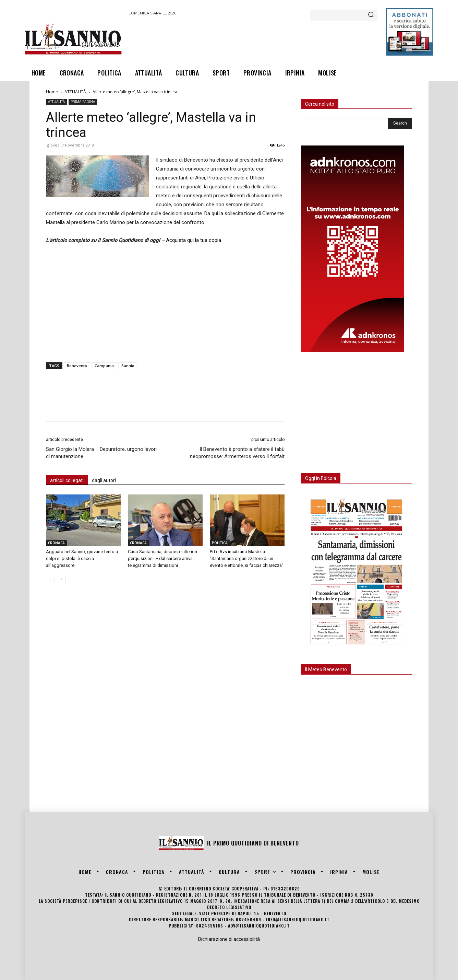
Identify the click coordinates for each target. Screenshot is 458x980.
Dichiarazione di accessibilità (229, 939)
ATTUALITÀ (75, 92)
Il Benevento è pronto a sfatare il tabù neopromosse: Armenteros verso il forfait (237, 453)
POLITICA (220, 543)
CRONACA (56, 543)
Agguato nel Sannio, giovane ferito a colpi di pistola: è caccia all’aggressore (82, 558)
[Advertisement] (253, 39)
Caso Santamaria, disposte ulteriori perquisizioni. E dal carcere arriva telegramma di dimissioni (162, 558)
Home (52, 92)
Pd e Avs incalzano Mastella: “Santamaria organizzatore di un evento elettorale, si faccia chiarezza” (247, 558)
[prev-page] (50, 579)
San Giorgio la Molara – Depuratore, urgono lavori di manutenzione (101, 453)
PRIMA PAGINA (83, 102)
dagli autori (104, 480)
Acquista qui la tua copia (194, 240)
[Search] (371, 15)
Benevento (77, 366)
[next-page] (61, 579)
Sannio (128, 366)
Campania (104, 366)
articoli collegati (67, 480)
